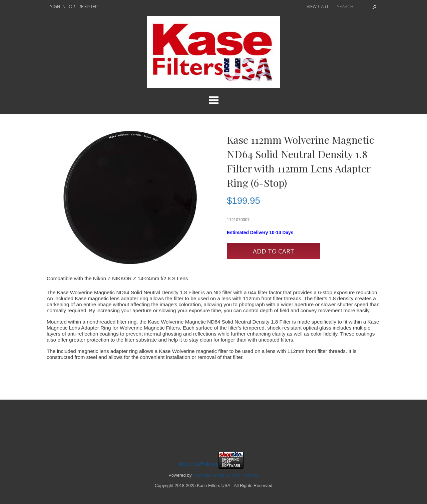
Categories (213, 100)
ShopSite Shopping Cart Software (226, 475)
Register (88, 7)
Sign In (58, 7)
